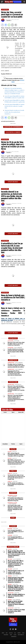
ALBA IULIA (11, 633)
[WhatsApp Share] (9, 25)
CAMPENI (19, 633)
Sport (13, 412)
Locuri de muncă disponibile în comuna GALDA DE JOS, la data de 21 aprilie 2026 (14, 106)
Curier (5, 412)
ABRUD (3, 633)
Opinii (21, 444)
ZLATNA (15, 635)
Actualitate (5, 444)
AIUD (7, 633)
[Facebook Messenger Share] (6, 25)
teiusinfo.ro (9, 21)
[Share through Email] (16, 25)
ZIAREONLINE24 (14, 637)
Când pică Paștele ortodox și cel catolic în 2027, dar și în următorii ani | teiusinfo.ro (14, 112)
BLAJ (15, 633)
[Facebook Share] (2, 25)
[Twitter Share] (12, 25)
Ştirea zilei (21, 412)
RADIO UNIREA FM (21, 635)
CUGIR (23, 633)
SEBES (11, 635)
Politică (13, 444)
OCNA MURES (6, 635)
